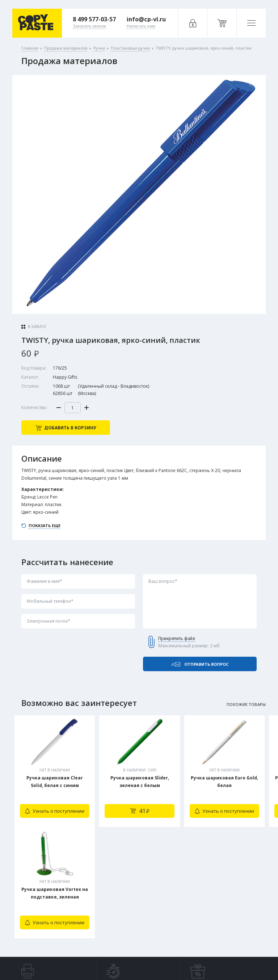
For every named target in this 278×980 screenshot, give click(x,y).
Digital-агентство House (218, 959)
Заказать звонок (88, 912)
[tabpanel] (55, 771)
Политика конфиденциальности (72, 959)
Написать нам (85, 927)
